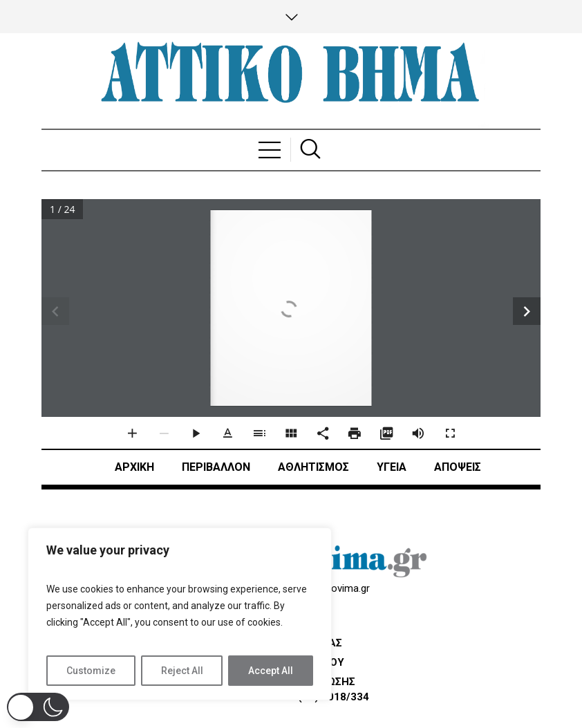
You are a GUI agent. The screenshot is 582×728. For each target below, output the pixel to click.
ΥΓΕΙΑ (392, 467)
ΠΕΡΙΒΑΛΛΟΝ (216, 467)
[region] (180, 614)
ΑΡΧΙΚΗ (134, 467)
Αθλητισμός (313, 467)
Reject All (182, 671)
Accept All (271, 671)
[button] (38, 707)
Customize (91, 671)
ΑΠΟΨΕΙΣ (458, 467)
